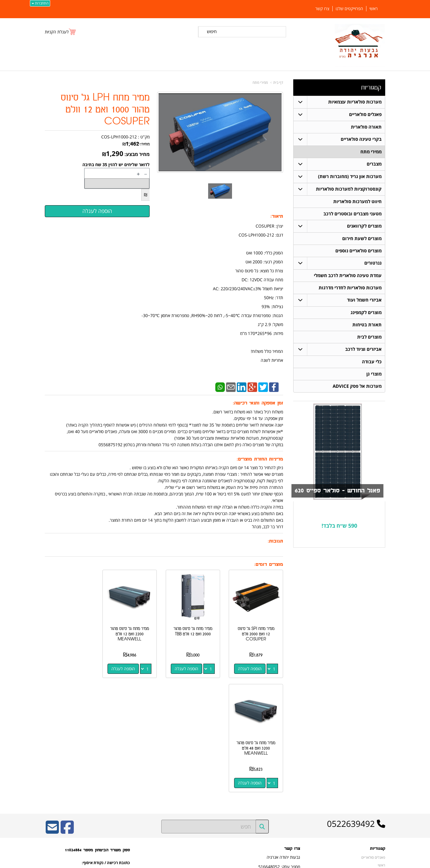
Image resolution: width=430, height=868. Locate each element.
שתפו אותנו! (291, 776)
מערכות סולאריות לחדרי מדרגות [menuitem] (350, 288)
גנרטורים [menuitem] (373, 263)
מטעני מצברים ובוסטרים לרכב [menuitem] (353, 214)
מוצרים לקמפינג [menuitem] (366, 312)
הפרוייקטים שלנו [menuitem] (349, 9)
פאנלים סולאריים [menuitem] (365, 114)
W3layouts (118, 784)
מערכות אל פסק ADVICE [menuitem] (357, 386)
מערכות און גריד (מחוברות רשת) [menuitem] (350, 176)
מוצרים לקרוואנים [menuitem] (364, 226)
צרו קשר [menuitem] (322, 9)
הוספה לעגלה (250, 667)
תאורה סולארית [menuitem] (366, 127)
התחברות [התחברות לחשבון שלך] (40, 3)
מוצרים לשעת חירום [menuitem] (362, 238)
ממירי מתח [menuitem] (371, 152)
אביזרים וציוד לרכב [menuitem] (363, 349)
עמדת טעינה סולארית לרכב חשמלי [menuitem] (348, 275)
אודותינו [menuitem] (380, 810)
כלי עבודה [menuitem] (372, 362)
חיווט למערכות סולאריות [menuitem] (357, 201)
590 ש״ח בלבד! (339, 526)
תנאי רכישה (292, 760)
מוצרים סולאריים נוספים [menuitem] (358, 251)
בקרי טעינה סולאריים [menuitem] (361, 139)
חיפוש (212, 31)
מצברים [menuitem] (374, 164)
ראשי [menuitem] (374, 9)
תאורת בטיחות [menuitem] (367, 325)
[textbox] (339, 526)
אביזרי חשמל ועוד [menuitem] (364, 300)
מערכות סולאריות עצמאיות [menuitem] (355, 102)
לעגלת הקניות (57, 32)
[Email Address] (52, 715)
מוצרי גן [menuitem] (374, 374)
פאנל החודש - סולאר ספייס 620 (337, 491)
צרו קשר (294, 768)
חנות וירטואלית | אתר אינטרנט (178, 862)
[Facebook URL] (67, 715)
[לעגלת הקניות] (61, 32)
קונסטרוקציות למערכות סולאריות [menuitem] (349, 189)
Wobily (234, 862)
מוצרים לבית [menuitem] (369, 337)
